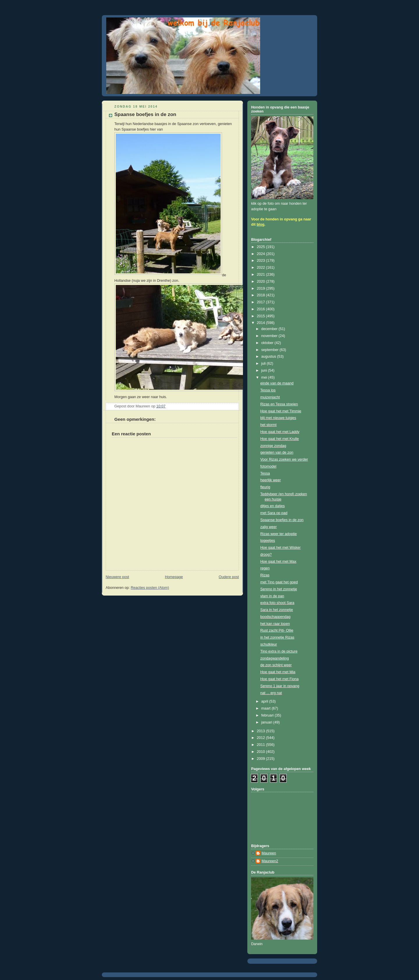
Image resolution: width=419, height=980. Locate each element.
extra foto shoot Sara (277, 603)
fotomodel (268, 466)
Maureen (269, 853)
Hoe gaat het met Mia (278, 672)
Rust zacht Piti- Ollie (277, 630)
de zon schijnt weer (276, 665)
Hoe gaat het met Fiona (280, 679)
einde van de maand (277, 383)
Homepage (174, 577)
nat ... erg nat (271, 693)
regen (265, 568)
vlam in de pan (272, 596)
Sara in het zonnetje (277, 610)
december (270, 329)
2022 (262, 268)
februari (268, 715)
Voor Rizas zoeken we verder (284, 459)
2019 (262, 288)
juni (265, 370)
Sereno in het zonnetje (279, 589)
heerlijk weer (271, 480)
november (270, 336)
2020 (262, 281)
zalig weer (269, 527)
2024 (262, 254)
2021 (262, 275)
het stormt (269, 425)
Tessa (265, 473)
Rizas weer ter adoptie (279, 534)
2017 (262, 302)
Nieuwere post (117, 577)
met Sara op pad (274, 513)
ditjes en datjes (273, 506)
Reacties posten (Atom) (150, 588)
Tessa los (268, 390)
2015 (262, 316)
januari (267, 722)
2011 (262, 745)
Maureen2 (270, 861)
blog (261, 224)
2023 (262, 261)
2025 (262, 247)
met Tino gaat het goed (279, 582)
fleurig (265, 487)
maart (267, 708)
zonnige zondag (273, 446)
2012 (262, 738)
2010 (262, 752)
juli (264, 364)
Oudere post (229, 577)
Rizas (265, 575)
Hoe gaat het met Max (278, 562)
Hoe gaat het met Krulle (280, 439)
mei (265, 377)
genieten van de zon (277, 452)
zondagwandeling (275, 658)
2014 (262, 323)
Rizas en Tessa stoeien (279, 404)
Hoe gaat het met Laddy (280, 432)
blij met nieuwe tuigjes (278, 418)
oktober (268, 343)
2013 (262, 731)
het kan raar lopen (275, 624)
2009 (262, 759)
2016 (262, 309)
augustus (269, 357)
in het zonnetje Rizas (277, 637)
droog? (266, 555)
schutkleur (269, 644)
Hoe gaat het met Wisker (281, 548)
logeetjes (268, 541)
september (270, 350)
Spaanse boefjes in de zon (282, 520)
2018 (262, 295)
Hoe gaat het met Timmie (281, 411)
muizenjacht (270, 397)
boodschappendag (276, 617)
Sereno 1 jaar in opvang (280, 686)
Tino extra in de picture (279, 651)
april (265, 701)
